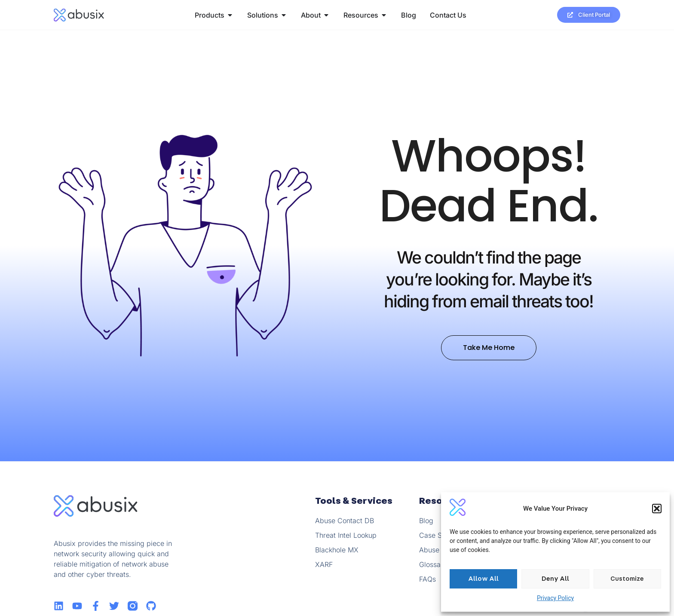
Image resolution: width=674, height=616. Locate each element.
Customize (627, 579)
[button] (657, 509)
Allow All (483, 579)
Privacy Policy (555, 598)
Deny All (555, 579)
